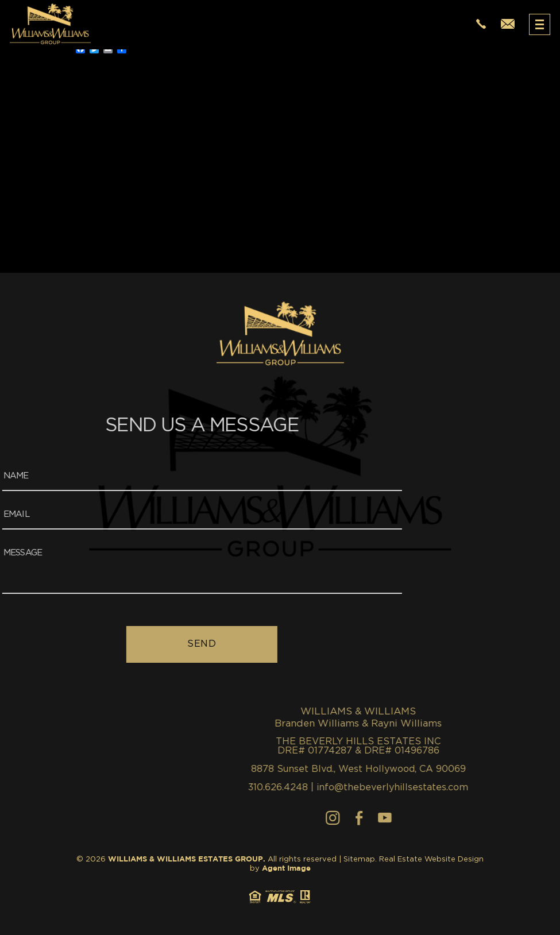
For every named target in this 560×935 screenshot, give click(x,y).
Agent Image (286, 869)
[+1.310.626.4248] (481, 24)
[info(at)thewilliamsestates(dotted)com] (508, 24)
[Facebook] (520, 818)
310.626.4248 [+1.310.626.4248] (439, 787)
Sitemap (359, 859)
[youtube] (545, 818)
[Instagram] (494, 818)
